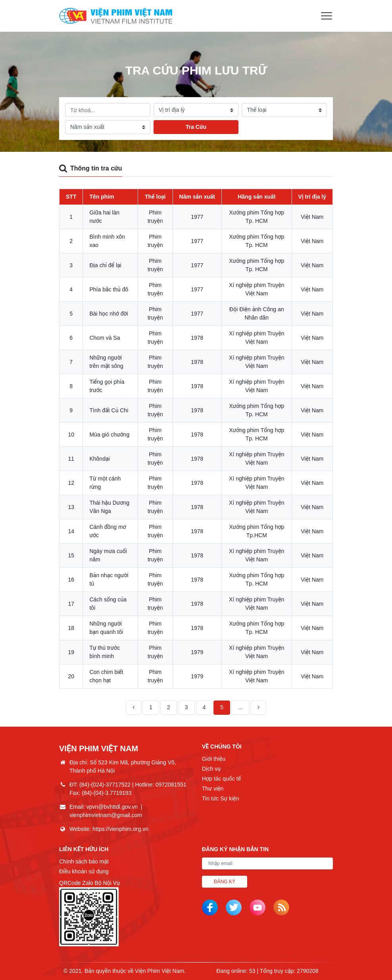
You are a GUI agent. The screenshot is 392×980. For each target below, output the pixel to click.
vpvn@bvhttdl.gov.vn (112, 807)
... (240, 707)
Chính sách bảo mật (84, 861)
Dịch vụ (211, 769)
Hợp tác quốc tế (221, 779)
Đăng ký (225, 882)
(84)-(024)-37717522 (105, 785)
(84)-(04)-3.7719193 (107, 793)
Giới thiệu (214, 759)
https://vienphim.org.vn (120, 829)
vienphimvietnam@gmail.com (106, 815)
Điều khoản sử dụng (84, 871)
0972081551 (171, 785)
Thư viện (213, 789)
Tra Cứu (196, 127)
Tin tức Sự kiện (220, 798)
